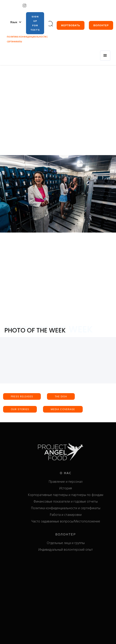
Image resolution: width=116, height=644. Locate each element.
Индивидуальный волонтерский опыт (70, 549)
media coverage (63, 409)
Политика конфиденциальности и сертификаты (70, 508)
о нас (70, 473)
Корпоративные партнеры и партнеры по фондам (70, 495)
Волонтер (101, 25)
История (70, 488)
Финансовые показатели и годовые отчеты (70, 501)
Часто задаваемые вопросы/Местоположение (70, 521)
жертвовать (71, 25)
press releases (22, 396)
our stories (20, 409)
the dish (61, 396)
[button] (16, 22)
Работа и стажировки (70, 515)
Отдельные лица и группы (70, 543)
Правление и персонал (70, 482)
